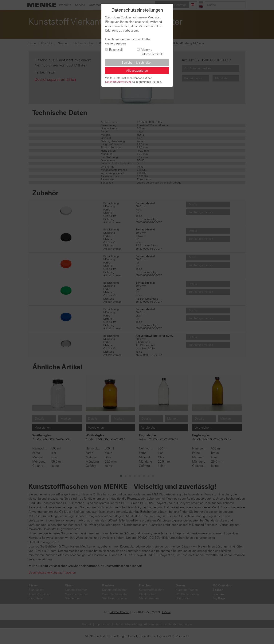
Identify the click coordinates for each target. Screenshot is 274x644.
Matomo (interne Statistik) (150, 52)
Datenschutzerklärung (118, 82)
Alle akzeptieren (137, 70)
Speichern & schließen (137, 63)
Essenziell (114, 50)
